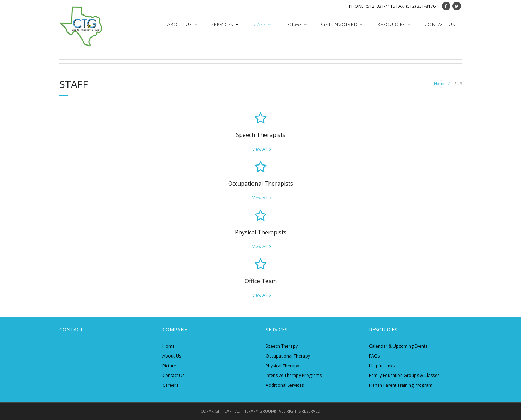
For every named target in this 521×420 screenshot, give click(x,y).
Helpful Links (382, 366)
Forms (293, 25)
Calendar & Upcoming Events (398, 346)
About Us (179, 25)
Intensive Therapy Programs (294, 375)
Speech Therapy (282, 346)
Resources (391, 25)
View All (260, 149)
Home (439, 84)
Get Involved (339, 25)
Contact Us (440, 25)
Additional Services (285, 385)
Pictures (170, 366)
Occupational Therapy (288, 356)
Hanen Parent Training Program (401, 385)
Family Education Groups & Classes (404, 375)
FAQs (374, 356)
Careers (170, 385)
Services (222, 25)
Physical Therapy (282, 366)
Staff (259, 25)
